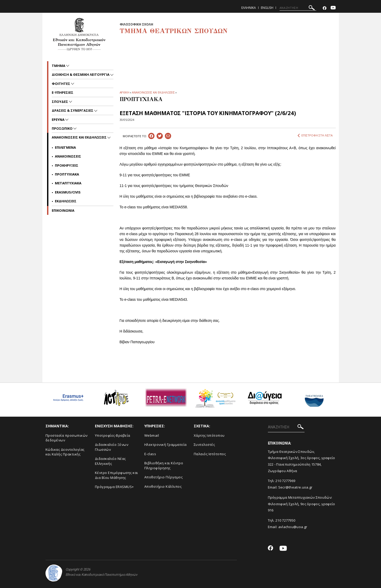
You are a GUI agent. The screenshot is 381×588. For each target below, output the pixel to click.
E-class (150, 454)
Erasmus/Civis (68, 192)
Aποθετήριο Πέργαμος (164, 477)
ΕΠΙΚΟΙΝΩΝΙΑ (63, 210)
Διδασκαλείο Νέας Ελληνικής (110, 461)
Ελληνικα (249, 8)
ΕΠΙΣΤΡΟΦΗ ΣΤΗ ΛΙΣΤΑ (315, 135)
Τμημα (59, 66)
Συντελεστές (204, 445)
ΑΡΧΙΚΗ (124, 92)
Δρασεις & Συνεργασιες (73, 110)
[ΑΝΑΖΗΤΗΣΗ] (298, 8)
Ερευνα (59, 120)
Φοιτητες (61, 84)
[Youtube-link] (333, 8)
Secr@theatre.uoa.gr (295, 487)
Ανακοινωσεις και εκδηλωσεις (80, 137)
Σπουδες (60, 102)
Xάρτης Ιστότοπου (209, 435)
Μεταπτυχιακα (68, 183)
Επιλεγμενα (65, 147)
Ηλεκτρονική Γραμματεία (166, 445)
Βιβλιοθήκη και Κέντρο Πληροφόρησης (164, 465)
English (267, 8)
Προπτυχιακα (67, 174)
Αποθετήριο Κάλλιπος (163, 486)
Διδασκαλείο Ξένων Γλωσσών (112, 447)
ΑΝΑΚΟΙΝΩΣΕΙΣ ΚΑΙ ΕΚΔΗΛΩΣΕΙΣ (153, 92)
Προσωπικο (63, 128)
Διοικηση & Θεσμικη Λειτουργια (81, 74)
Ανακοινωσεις (68, 156)
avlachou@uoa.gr (293, 527)
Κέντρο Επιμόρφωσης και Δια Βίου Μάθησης (117, 475)
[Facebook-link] (325, 8)
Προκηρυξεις (67, 165)
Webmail (152, 435)
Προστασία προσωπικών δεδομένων (67, 438)
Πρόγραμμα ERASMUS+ (114, 487)
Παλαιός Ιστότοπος (210, 454)
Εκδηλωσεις (66, 201)
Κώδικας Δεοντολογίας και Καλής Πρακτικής (65, 452)
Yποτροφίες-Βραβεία (113, 435)
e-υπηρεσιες (63, 92)
